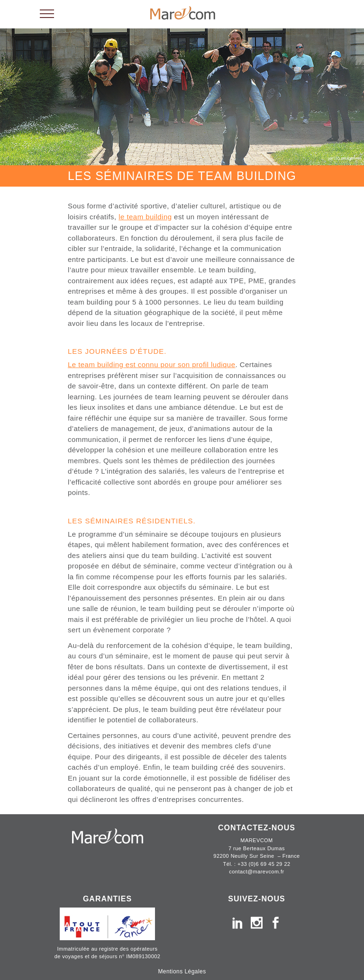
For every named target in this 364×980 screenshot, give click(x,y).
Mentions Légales (182, 971)
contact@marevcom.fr (256, 872)
